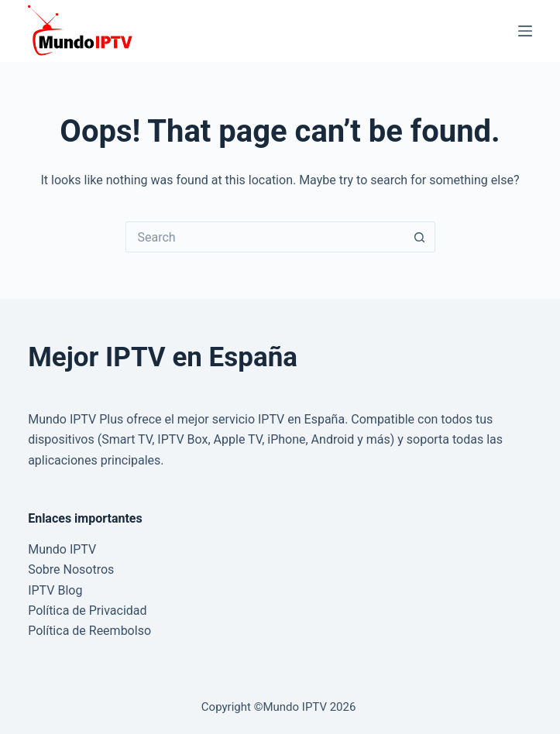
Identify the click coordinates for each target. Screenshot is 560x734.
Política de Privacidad (87, 611)
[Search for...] (265, 237)
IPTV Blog (55, 590)
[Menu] (525, 31)
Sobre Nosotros (71, 569)
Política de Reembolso (89, 631)
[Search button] (420, 237)
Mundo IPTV (62, 549)
